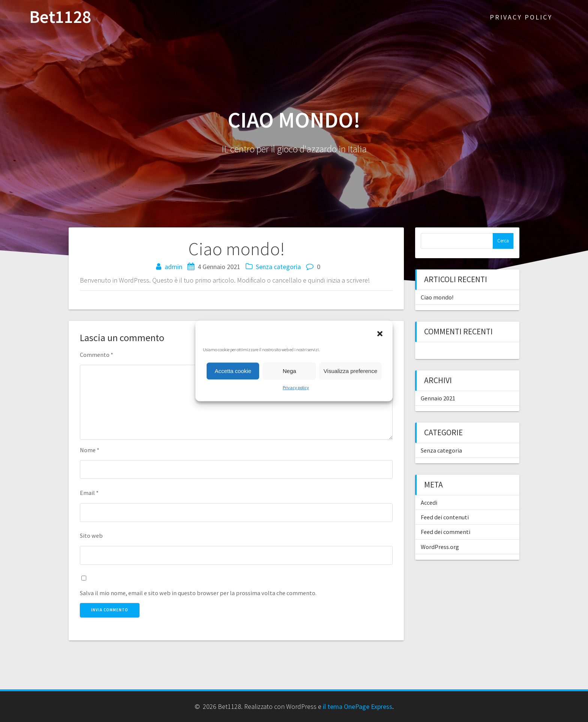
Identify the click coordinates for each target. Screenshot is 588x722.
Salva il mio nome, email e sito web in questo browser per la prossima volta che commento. (198, 593)
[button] (381, 334)
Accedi (429, 502)
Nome (90, 450)
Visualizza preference (350, 371)
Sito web (91, 535)
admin (173, 267)
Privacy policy (296, 387)
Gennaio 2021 (438, 398)
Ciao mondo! (437, 297)
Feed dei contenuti (445, 517)
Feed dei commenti (445, 532)
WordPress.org (440, 547)
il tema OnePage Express (358, 706)
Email (89, 493)
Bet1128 (60, 17)
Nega (289, 371)
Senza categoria (278, 267)
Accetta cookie (233, 371)
